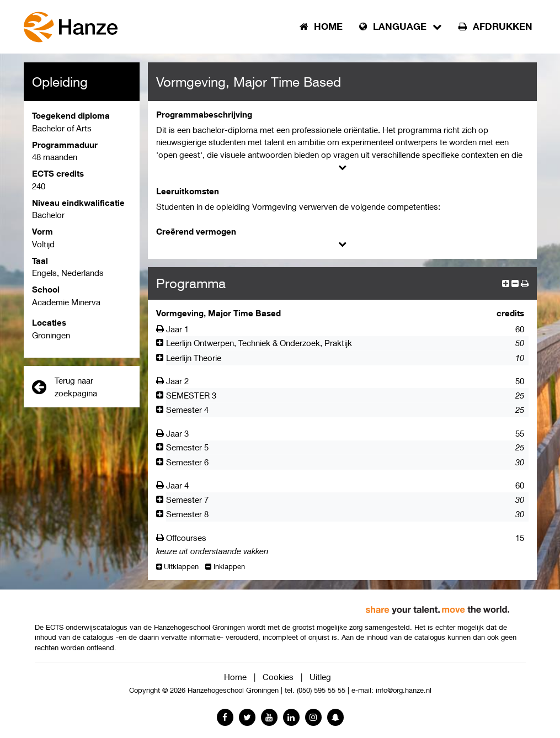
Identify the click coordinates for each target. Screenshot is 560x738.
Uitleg (320, 677)
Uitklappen (178, 567)
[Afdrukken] (161, 329)
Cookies (278, 677)
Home (235, 677)
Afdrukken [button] (495, 26)
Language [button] (401, 26)
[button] (525, 283)
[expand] (506, 283)
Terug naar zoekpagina (65, 387)
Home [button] (321, 26)
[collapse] (515, 283)
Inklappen (225, 567)
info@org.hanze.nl (404, 690)
